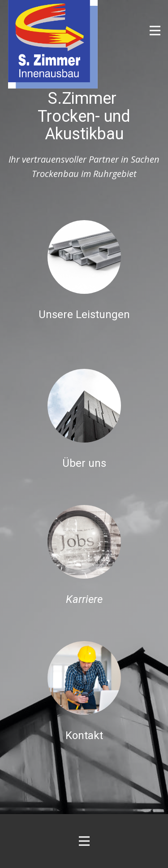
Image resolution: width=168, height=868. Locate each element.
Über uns (84, 463)
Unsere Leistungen (84, 314)
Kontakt (84, 735)
